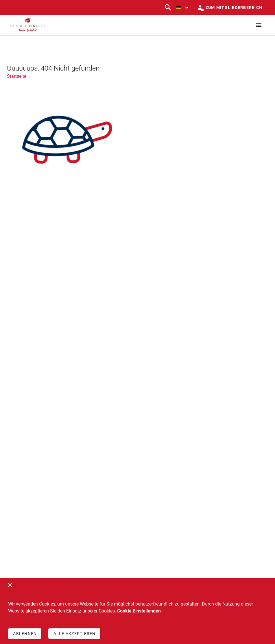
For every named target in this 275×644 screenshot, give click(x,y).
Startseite (17, 76)
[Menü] (259, 25)
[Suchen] (168, 8)
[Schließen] (10, 585)
